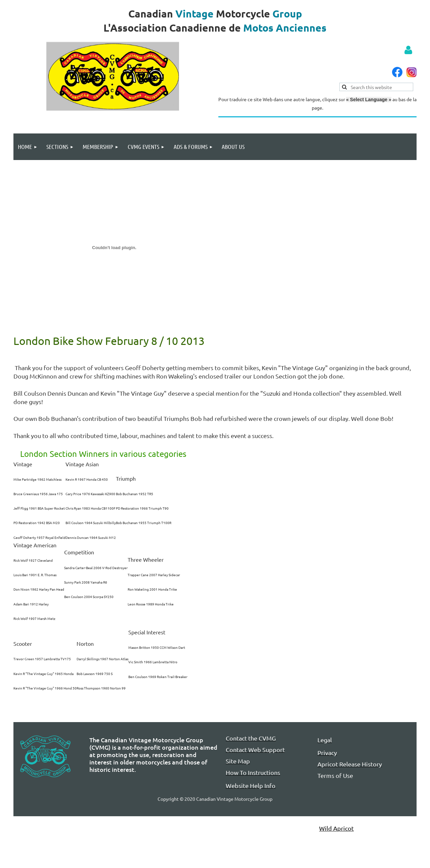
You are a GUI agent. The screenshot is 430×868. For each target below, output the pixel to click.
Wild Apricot (336, 828)
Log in (408, 50)
